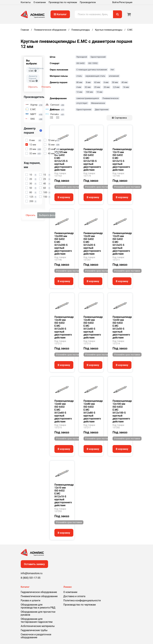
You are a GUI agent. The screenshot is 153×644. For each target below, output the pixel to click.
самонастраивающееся (88, 98)
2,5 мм (116, 87)
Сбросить (33, 87)
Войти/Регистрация (122, 2)
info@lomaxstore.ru (32, 573)
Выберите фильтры (47, 215)
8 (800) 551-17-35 (31, 578)
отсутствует (82, 103)
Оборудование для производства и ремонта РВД (38, 606)
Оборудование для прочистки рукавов (38, 613)
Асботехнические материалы (38, 626)
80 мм (79, 82)
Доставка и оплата (74, 596)
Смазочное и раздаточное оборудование (36, 636)
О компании (40, 2)
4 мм (79, 87)
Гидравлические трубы (34, 630)
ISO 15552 (93, 63)
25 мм (97, 87)
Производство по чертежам (63, 2)
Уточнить (46, 87)
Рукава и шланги (31, 600)
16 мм (126, 87)
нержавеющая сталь (95, 76)
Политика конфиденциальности (82, 600)
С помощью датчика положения (92, 70)
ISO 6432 (81, 63)
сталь (79, 76)
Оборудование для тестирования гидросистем (37, 620)
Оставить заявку (34, 564)
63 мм (97, 82)
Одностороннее (84, 109)
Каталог (60, 14)
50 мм (115, 82)
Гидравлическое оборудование (39, 592)
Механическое (98, 103)
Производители (88, 2)
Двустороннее (102, 109)
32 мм (88, 87)
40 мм (124, 82)
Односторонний (98, 57)
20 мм (107, 87)
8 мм (88, 82)
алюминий (114, 76)
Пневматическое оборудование (39, 596)
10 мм (99, 92)
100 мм (89, 92)
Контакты (26, 2)
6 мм (106, 82)
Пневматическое (110, 98)
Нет (112, 70)
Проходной (82, 57)
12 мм (79, 92)
